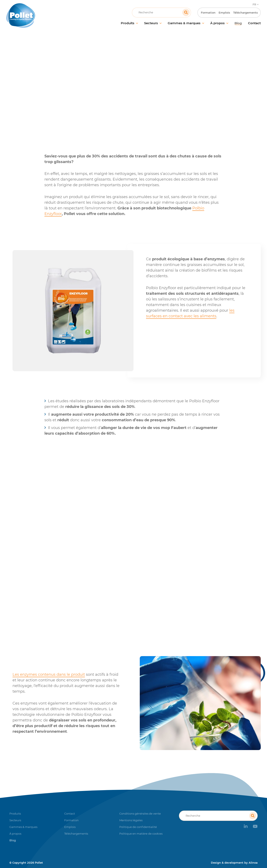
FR (254, 3)
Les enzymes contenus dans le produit (49, 674)
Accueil (89, 84)
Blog (103, 84)
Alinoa (253, 863)
